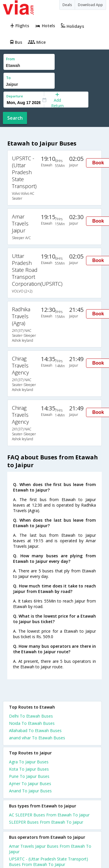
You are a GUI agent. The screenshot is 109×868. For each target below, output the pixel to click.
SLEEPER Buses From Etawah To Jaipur (46, 822)
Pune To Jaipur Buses (29, 776)
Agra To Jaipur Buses (29, 762)
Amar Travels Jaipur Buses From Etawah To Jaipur (50, 849)
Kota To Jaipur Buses (29, 769)
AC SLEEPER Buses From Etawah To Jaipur (49, 815)
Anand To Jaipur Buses (30, 791)
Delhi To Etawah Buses (31, 716)
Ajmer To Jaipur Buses (30, 784)
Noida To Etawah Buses (32, 723)
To (8, 78)
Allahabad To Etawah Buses (35, 730)
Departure (15, 96)
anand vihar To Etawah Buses (37, 738)
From (10, 59)
